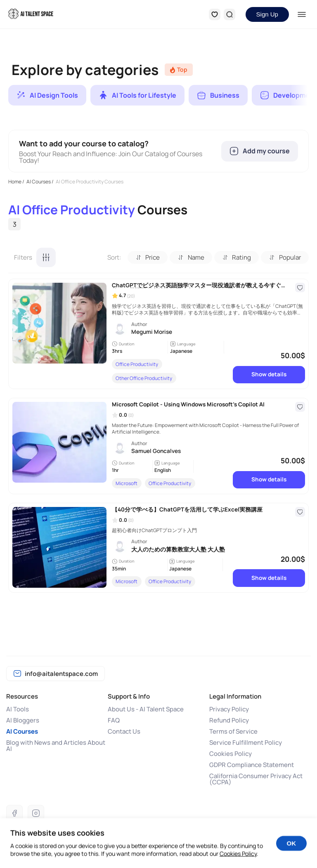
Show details (269, 374)
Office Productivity (137, 364)
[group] (47, 95)
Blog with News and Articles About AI (56, 746)
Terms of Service (233, 731)
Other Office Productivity (144, 378)
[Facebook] (14, 813)
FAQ (114, 720)
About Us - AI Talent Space (146, 709)
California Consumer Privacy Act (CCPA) (256, 779)
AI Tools (18, 709)
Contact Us (124, 731)
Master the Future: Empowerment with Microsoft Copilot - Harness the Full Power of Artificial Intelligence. (205, 429)
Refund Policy (229, 720)
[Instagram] (36, 813)
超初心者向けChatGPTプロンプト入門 (154, 530)
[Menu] (302, 14)
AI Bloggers (23, 720)
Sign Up (267, 14)
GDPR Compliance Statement (252, 765)
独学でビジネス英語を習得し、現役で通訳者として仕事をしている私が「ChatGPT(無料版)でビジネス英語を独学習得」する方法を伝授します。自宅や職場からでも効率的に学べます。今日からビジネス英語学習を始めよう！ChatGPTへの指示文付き (207, 310)
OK (292, 851)
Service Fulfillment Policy (246, 742)
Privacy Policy (229, 709)
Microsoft (127, 483)
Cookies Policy (231, 754)
